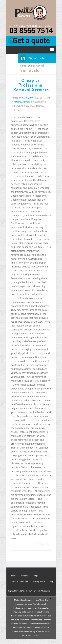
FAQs (35, 576)
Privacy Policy (39, 581)
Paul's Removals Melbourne (39, 591)
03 (31, 31)
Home (14, 576)
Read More (45, 544)
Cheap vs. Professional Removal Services (31, 85)
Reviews (25, 576)
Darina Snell (28, 98)
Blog (51, 581)
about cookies (33, 635)
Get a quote (31, 41)
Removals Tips (21, 102)
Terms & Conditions (20, 581)
